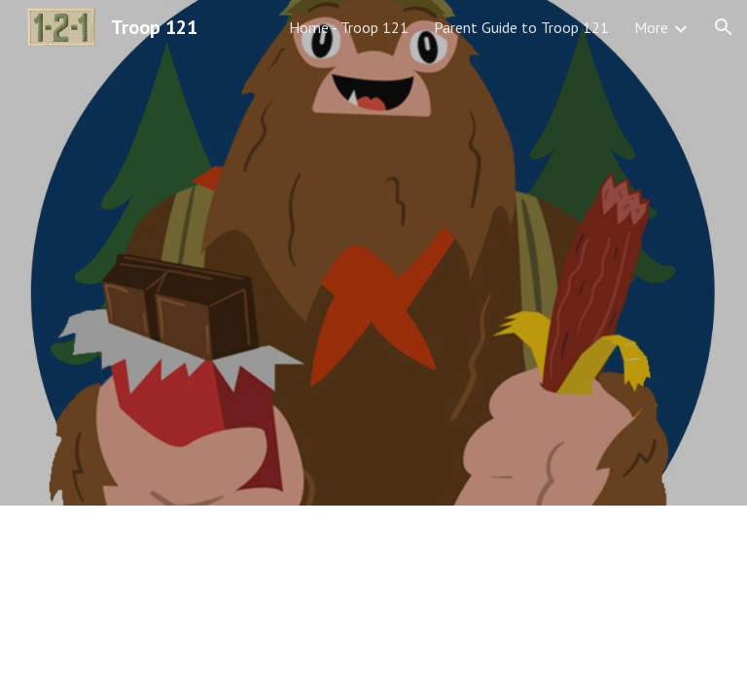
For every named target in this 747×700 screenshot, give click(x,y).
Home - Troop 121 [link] (349, 27)
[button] (724, 27)
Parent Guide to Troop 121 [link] (521, 27)
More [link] (651, 27)
